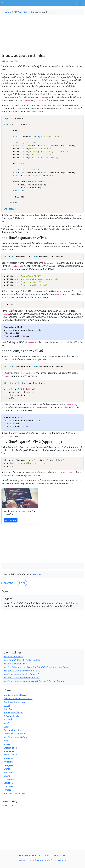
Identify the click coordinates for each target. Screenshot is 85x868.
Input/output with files (14, 793)
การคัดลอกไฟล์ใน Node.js (15, 664)
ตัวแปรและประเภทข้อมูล (14, 702)
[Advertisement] (42, 34)
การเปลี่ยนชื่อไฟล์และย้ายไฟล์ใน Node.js (22, 660)
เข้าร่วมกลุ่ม (11, 520)
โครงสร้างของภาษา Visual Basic (18, 699)
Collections (9, 779)
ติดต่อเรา (62, 860)
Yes (35, 574)
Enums (7, 776)
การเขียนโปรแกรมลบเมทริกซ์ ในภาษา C (21, 674)
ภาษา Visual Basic (20, 12)
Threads (7, 790)
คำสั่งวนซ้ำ (8, 720)
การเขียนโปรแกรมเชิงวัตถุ (15, 737)
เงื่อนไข (51, 860)
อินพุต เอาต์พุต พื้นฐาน (13, 713)
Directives (8, 786)
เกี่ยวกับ (23, 860)
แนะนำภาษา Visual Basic (15, 695)
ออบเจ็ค (7, 744)
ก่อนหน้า (8, 583)
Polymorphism (10, 755)
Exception (8, 783)
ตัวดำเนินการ (9, 709)
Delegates (8, 765)
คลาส (6, 741)
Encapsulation (10, 748)
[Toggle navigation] (80, 3)
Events (7, 769)
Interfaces (8, 758)
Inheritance (9, 751)
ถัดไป (22, 583)
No (40, 574)
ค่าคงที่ (7, 706)
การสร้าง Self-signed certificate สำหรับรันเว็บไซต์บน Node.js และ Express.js (38, 667)
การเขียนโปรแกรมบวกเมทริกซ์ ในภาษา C (22, 678)
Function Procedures (13, 730)
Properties (8, 762)
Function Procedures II (14, 734)
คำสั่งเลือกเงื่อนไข (11, 716)
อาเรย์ (6, 723)
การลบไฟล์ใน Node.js (13, 657)
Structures (8, 772)
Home (4, 3)
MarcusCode (7, 805)
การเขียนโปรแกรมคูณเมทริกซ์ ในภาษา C (22, 671)
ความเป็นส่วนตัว (37, 860)
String (6, 727)
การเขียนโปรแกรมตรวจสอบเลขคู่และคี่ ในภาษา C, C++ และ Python (34, 681)
